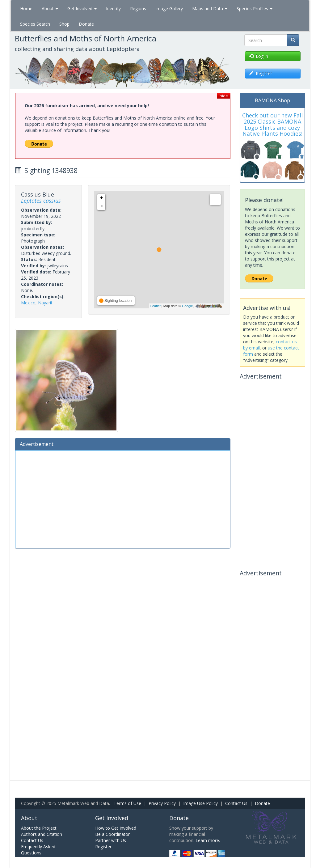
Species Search (35, 24)
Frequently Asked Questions (38, 850)
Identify (113, 8)
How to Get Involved (116, 828)
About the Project (39, 828)
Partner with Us (111, 840)
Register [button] (261, 73)
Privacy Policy (162, 803)
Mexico (28, 303)
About (50, 8)
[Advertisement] (123, 498)
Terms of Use (127, 803)
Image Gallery (169, 8)
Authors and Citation (42, 834)
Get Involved (82, 8)
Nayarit (45, 303)
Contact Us (236, 803)
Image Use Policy (200, 803)
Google (187, 306)
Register (103, 847)
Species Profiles (255, 8)
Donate (86, 24)
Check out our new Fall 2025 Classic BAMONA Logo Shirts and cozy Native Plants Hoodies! (272, 124)
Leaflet (156, 306)
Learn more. (208, 840)
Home (26, 8)
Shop (64, 24)
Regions (138, 8)
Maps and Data (210, 8)
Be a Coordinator (112, 834)
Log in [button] (259, 56)
